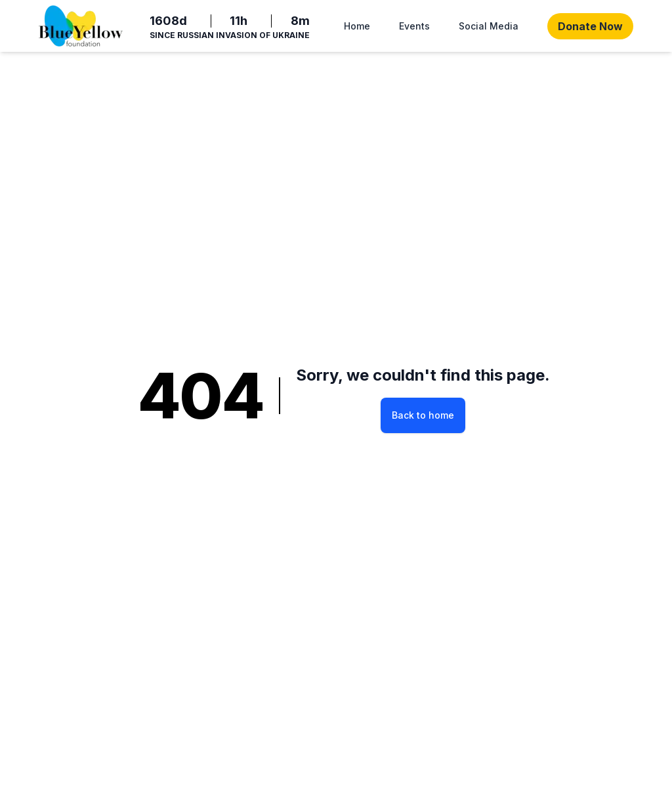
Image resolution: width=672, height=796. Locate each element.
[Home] (81, 26)
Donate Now (590, 26)
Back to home (423, 415)
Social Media (489, 26)
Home (357, 26)
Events (414, 26)
